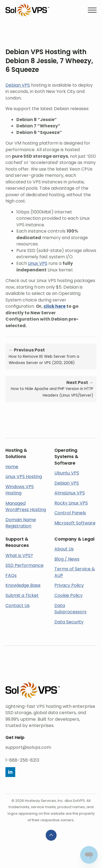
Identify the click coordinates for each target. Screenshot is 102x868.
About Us (64, 549)
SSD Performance (24, 565)
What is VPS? (19, 555)
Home (12, 467)
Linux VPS (38, 263)
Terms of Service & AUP (75, 572)
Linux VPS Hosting (24, 476)
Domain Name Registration (21, 523)
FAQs (11, 575)
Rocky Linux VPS (71, 503)
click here (55, 306)
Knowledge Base (23, 585)
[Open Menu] (92, 10)
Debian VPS (18, 85)
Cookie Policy (69, 595)
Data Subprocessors (70, 609)
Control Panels (70, 513)
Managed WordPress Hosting (26, 507)
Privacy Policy (69, 585)
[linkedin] (10, 772)
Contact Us (18, 605)
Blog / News (67, 559)
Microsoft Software (75, 523)
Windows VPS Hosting (20, 490)
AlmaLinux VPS (70, 493)
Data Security (69, 622)
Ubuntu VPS (67, 473)
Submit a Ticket (22, 595)
